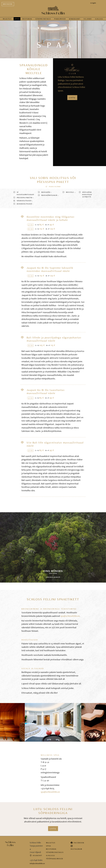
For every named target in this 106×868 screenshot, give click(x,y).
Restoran (27, 19)
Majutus (7, 19)
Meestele (69, 192)
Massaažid (45, 192)
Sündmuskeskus (55, 852)
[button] (53, 187)
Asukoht (36, 855)
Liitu (53, 829)
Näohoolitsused (23, 201)
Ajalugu (99, 19)
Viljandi (88, 19)
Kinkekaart (75, 19)
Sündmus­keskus (43, 19)
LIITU (72, 98)
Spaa (17, 19)
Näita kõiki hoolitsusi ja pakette (85, 195)
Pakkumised (60, 19)
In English (93, 3)
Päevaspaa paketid (24, 198)
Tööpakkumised (55, 859)
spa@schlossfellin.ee (70, 616)
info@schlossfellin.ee (37, 863)
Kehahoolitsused (23, 204)
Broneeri (8, 4)
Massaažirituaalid (48, 195)
